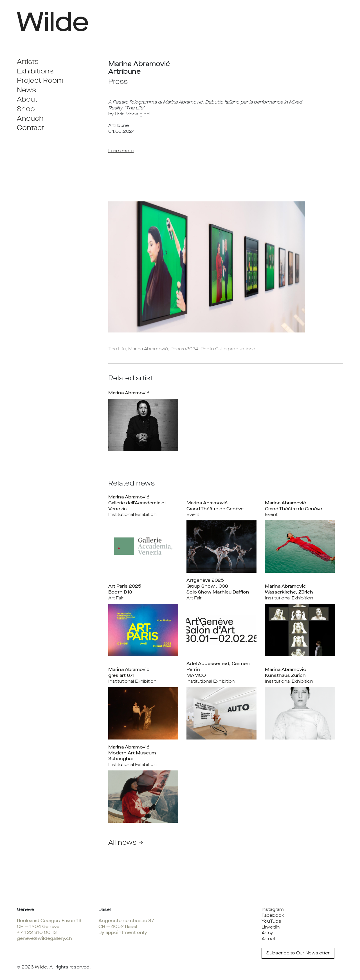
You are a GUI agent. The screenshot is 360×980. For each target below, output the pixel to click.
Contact (31, 128)
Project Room (40, 80)
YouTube (271, 921)
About (27, 99)
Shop (26, 109)
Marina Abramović (129, 393)
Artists (28, 62)
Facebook (273, 915)
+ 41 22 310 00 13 (37, 932)
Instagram (273, 909)
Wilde (41, 967)
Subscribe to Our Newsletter (298, 953)
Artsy (267, 933)
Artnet (268, 939)
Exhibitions (35, 71)
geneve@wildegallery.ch (44, 938)
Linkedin (271, 927)
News (26, 90)
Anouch (30, 118)
